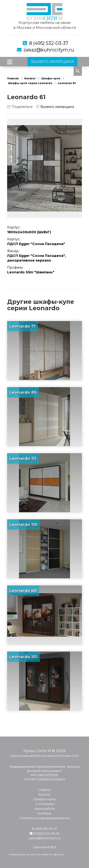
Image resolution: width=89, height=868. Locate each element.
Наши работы (45, 809)
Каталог (30, 78)
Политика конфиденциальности (45, 818)
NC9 (53, 847)
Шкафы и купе (44, 799)
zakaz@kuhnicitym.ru (49, 50)
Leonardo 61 (67, 83)
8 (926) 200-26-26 (44, 833)
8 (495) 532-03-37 (49, 43)
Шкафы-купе (51, 78)
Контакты (44, 813)
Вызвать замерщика (55, 107)
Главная (13, 78)
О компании (45, 804)
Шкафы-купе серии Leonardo (30, 83)
